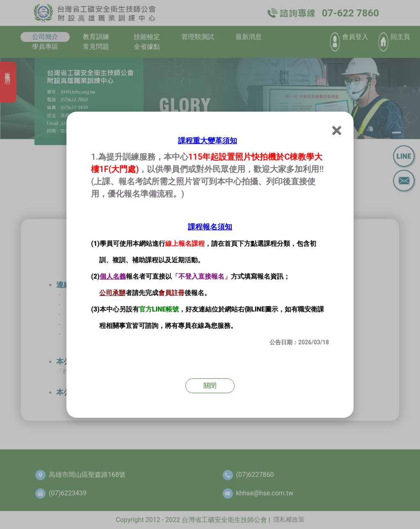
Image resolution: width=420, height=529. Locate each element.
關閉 (210, 386)
